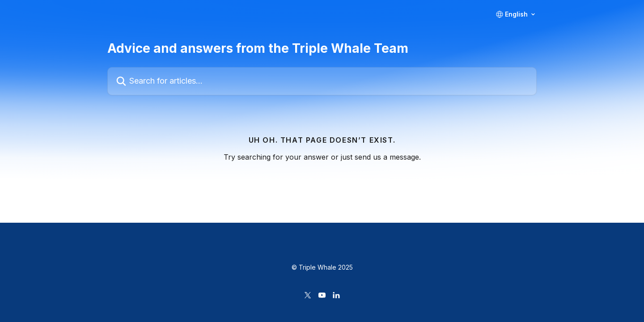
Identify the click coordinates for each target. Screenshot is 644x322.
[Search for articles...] (322, 81)
